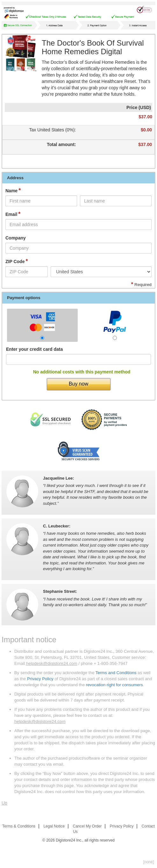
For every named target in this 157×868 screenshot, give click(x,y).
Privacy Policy (40, 679)
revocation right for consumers (114, 685)
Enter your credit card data (34, 349)
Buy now (78, 384)
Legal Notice (54, 826)
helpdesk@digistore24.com (52, 663)
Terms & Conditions (19, 826)
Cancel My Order (87, 826)
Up (4, 803)
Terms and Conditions (116, 673)
